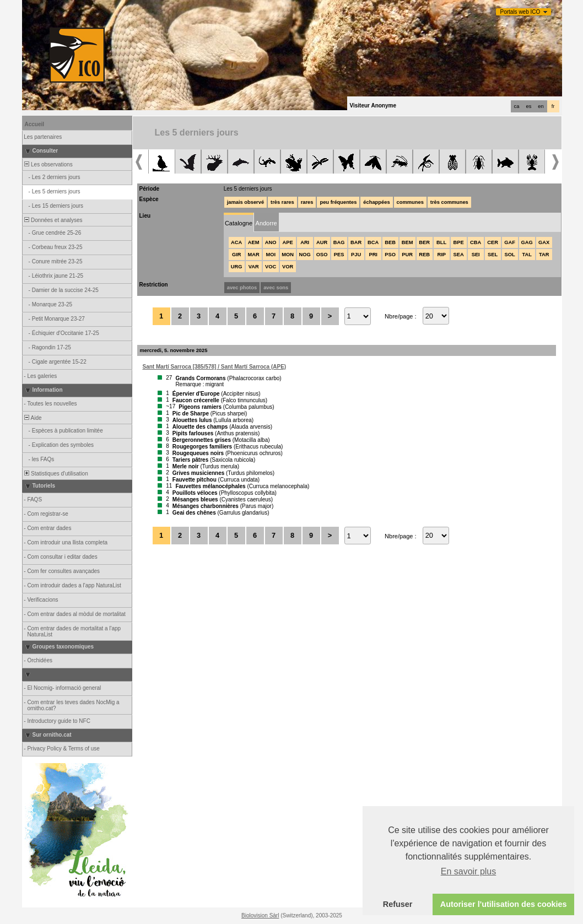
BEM (407, 242)
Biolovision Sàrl (260, 915)
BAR (356, 242)
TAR (544, 255)
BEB (390, 242)
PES (339, 255)
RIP (441, 255)
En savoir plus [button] (469, 871)
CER (493, 242)
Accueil (35, 124)
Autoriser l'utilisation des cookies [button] (504, 904)
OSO (322, 255)
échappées (376, 202)
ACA (236, 242)
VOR (288, 267)
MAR (254, 255)
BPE (459, 242)
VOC (271, 267)
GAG (527, 242)
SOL (510, 255)
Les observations (48, 164)
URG (237, 267)
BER (424, 242)
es (529, 106)
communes (410, 202)
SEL (493, 255)
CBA (476, 242)
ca (517, 106)
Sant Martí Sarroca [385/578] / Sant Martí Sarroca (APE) (215, 367)
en (541, 106)
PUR (407, 255)
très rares (282, 202)
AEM (254, 242)
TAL (527, 255)
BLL (441, 242)
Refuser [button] (398, 904)
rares (307, 202)
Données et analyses (53, 220)
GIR (237, 255)
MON (288, 255)
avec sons (276, 288)
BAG (339, 242)
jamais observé (245, 202)
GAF (510, 242)
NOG (305, 255)
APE (288, 242)
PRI (373, 255)
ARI (305, 242)
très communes (449, 202)
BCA (373, 242)
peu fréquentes (338, 202)
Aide (33, 418)
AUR (322, 242)
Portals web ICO (520, 12)
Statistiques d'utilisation (56, 474)
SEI (476, 255)
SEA (459, 255)
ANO (271, 242)
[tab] (239, 222)
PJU (356, 255)
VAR (254, 267)
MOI (271, 255)
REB (424, 255)
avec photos (242, 288)
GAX (544, 242)
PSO (390, 255)
